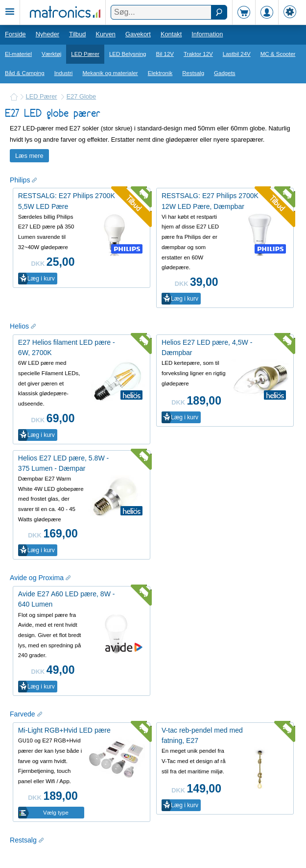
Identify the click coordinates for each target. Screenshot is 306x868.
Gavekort (138, 34)
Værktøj (51, 54)
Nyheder (47, 34)
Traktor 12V (198, 54)
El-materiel (18, 54)
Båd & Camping (25, 73)
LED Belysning (128, 54)
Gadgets (225, 73)
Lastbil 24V (237, 54)
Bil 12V (165, 54)
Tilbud (77, 34)
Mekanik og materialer (110, 73)
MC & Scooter (278, 54)
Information (207, 34)
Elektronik (160, 73)
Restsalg (193, 73)
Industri (64, 73)
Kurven (106, 34)
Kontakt (171, 34)
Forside (15, 34)
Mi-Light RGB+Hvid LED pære (64, 730)
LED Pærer (85, 54)
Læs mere (29, 156)
